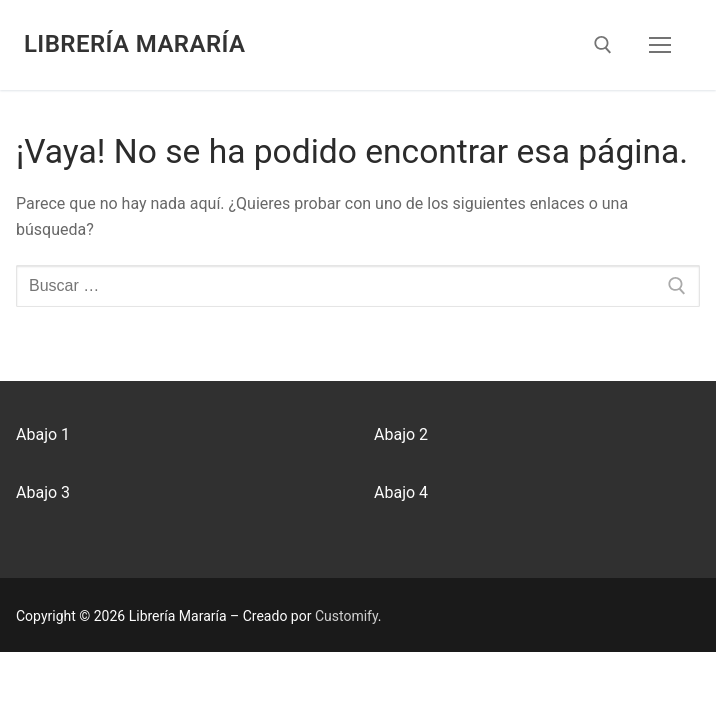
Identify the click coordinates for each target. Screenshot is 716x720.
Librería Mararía (135, 44)
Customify (346, 616)
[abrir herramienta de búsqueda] (603, 45)
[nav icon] (660, 45)
